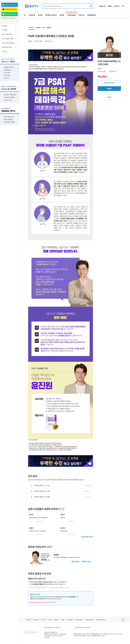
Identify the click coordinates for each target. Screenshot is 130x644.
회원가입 (4, 18)
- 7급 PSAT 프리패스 (9, 97)
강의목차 (38, 28)
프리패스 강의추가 (109, 83)
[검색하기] (91, 6)
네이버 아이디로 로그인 (10, 14)
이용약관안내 (70, 620)
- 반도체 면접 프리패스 (9, 122)
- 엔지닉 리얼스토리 (8, 117)
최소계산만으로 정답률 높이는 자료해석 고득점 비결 (67, 557)
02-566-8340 (87, 627)
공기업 (40, 15)
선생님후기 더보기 (86, 561)
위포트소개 (29, 620)
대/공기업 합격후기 (10, 47)
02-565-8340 (57, 627)
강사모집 (50, 620)
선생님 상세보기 (76, 561)
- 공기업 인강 (7, 75)
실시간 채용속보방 (10, 34)
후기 (43, 28)
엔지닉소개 (44, 620)
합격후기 (117, 6)
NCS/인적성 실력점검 (10, 43)
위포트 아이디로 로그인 (10, 5)
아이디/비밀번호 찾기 (11, 18)
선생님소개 (102, 6)
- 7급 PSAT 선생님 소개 (10, 95)
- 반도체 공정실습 (8, 119)
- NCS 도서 (6, 78)
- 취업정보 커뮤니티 (8, 67)
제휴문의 (56, 620)
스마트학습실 (71, 14)
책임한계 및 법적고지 (101, 620)
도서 (123, 6)
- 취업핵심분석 (7, 70)
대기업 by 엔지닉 (51, 15)
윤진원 (56, 555)
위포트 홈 (32, 15)
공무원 (62, 15)
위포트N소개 (36, 620)
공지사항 (10, 26)
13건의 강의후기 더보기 (87, 537)
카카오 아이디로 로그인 (10, 9)
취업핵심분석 (92, 15)
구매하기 (109, 89)
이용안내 (49, 28)
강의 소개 (31, 28)
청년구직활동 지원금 (10, 39)
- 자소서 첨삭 (7, 73)
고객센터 (10, 30)
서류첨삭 (110, 6)
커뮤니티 (10, 51)
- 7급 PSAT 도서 (8, 100)
